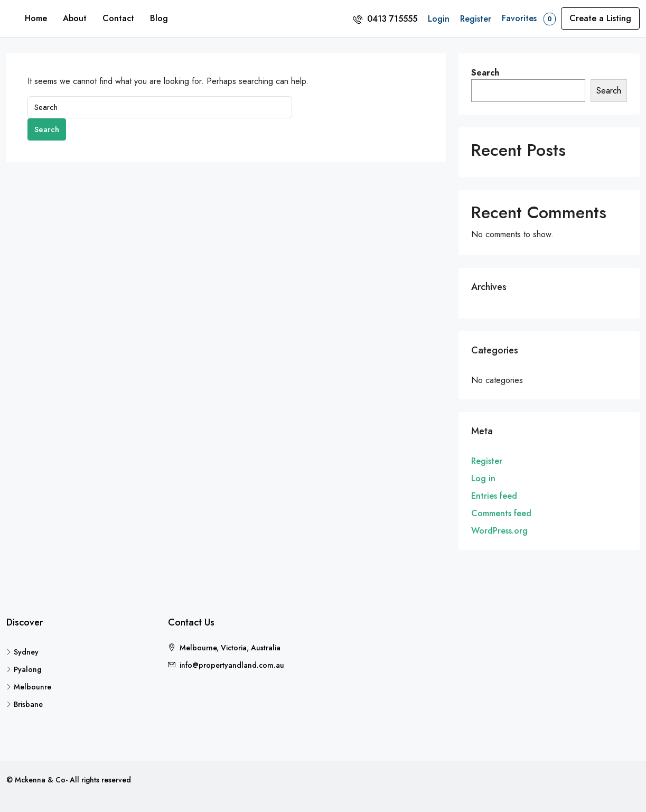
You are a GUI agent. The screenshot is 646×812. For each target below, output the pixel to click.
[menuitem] (385, 19)
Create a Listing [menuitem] (600, 18)
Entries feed (494, 496)
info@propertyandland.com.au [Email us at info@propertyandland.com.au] (232, 665)
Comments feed (501, 513)
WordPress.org (499, 531)
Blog (159, 18)
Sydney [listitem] (22, 652)
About (75, 18)
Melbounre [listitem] (29, 687)
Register (487, 461)
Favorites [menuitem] (529, 19)
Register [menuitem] (476, 19)
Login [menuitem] (439, 19)
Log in (483, 478)
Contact (118, 18)
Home (36, 18)
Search (47, 129)
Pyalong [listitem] (24, 669)
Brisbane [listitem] (25, 704)
